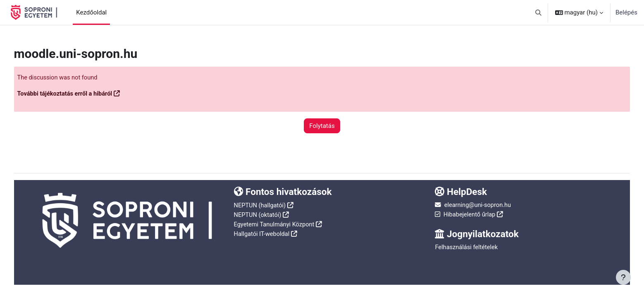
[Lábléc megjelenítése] (623, 277)
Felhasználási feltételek (462, 251)
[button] (538, 12)
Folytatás (322, 126)
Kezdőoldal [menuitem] (91, 12)
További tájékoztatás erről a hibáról (82, 94)
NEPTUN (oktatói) (263, 218)
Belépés (626, 12)
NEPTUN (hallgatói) (266, 209)
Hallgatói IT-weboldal (268, 237)
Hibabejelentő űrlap (465, 218)
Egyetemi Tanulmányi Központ (280, 228)
